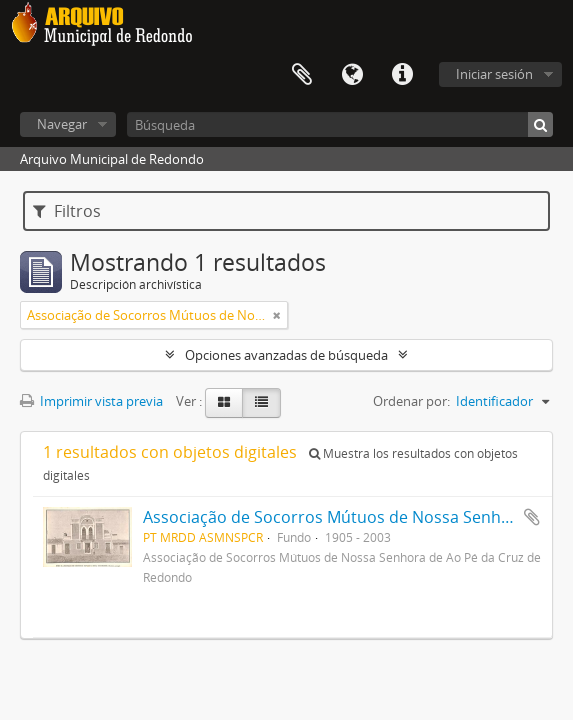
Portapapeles (302, 75)
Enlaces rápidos (402, 75)
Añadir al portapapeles (532, 517)
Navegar (62, 124)
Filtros (67, 211)
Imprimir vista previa (91, 401)
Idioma (352, 75)
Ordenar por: (411, 401)
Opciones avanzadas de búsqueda (286, 355)
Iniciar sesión (494, 74)
